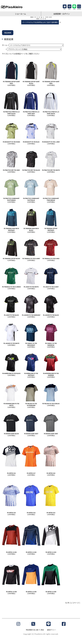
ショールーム (20, 14)
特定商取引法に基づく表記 (35, 630)
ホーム (5, 45)
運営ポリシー (52, 630)
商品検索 (8, 33)
